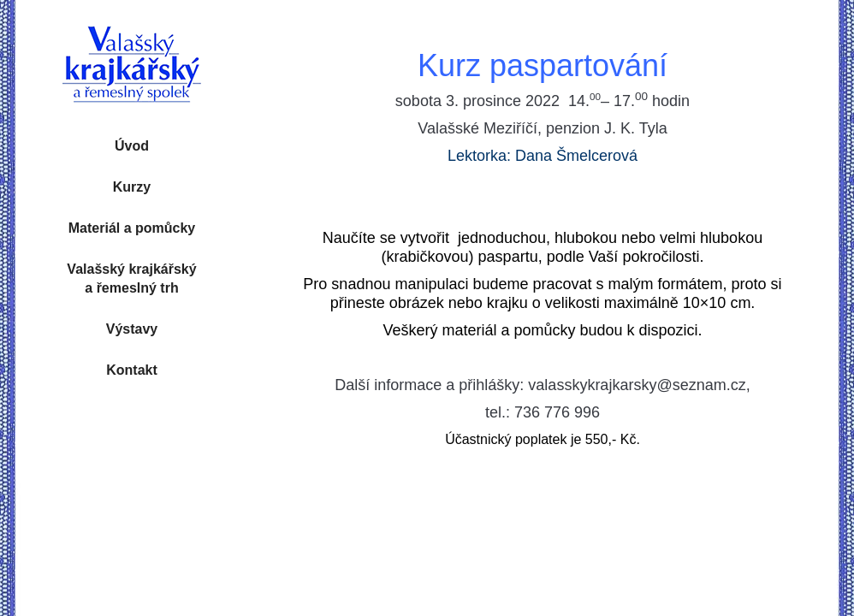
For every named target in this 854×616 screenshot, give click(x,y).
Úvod (132, 146)
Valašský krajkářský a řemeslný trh (131, 278)
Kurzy (132, 187)
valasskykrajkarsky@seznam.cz (637, 385)
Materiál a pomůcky (132, 228)
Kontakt (132, 370)
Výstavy (132, 329)
